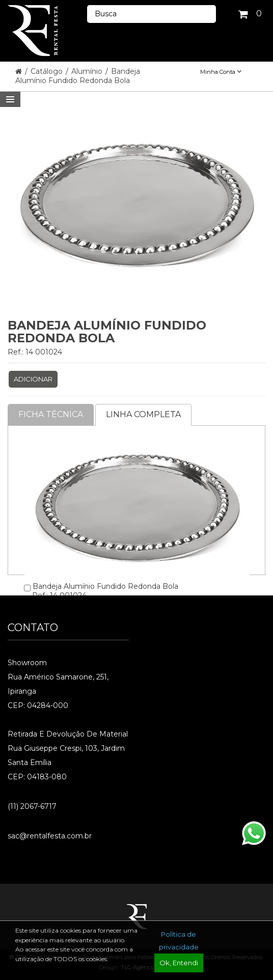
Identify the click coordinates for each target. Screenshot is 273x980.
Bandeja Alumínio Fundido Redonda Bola (78, 76)
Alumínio (88, 71)
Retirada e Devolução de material (68, 734)
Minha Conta (221, 72)
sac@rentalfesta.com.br (50, 836)
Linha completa (143, 414)
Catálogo (48, 71)
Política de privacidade (179, 941)
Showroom (27, 663)
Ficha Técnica (51, 414)
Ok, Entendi (179, 963)
